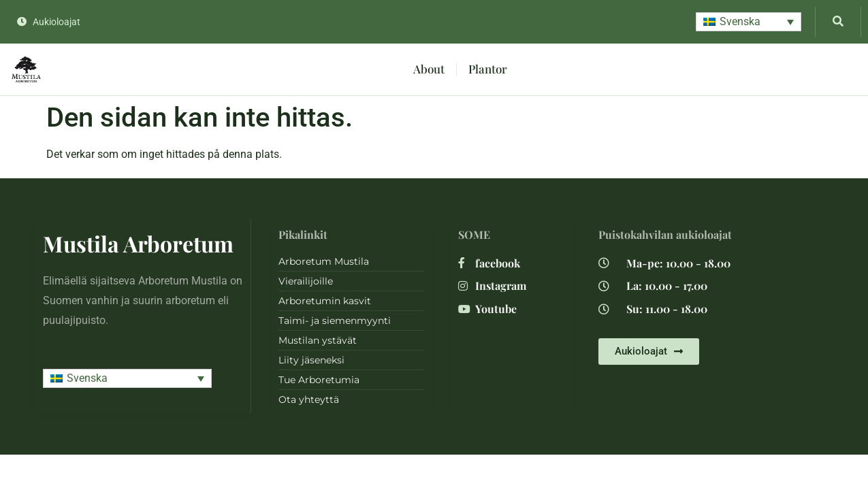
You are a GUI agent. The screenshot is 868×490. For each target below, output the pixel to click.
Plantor (488, 69)
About (429, 69)
